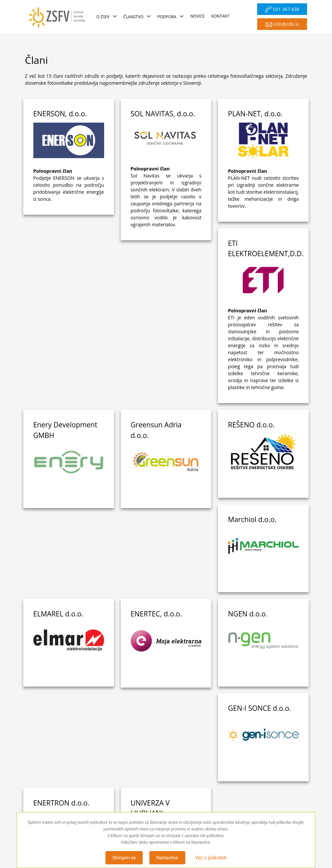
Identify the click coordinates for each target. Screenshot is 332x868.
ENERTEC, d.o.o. (59, 538)
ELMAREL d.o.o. (253, 444)
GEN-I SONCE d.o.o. (259, 538)
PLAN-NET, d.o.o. (255, 114)
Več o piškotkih (211, 858)
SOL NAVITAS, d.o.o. (163, 114)
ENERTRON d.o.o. (61, 633)
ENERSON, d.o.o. (60, 114)
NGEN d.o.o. (151, 538)
